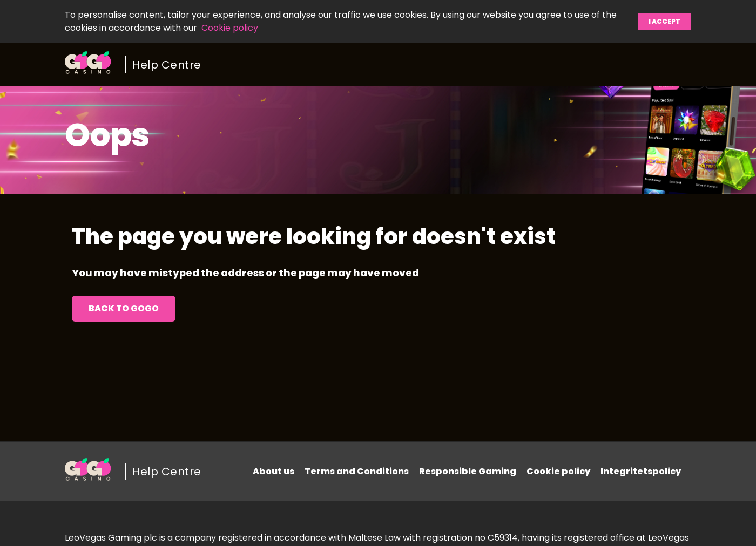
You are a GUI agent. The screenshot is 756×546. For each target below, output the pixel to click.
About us (274, 471)
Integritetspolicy (641, 471)
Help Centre (167, 65)
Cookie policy (230, 28)
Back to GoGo (124, 308)
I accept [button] (664, 21)
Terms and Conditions (357, 471)
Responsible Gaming (468, 471)
